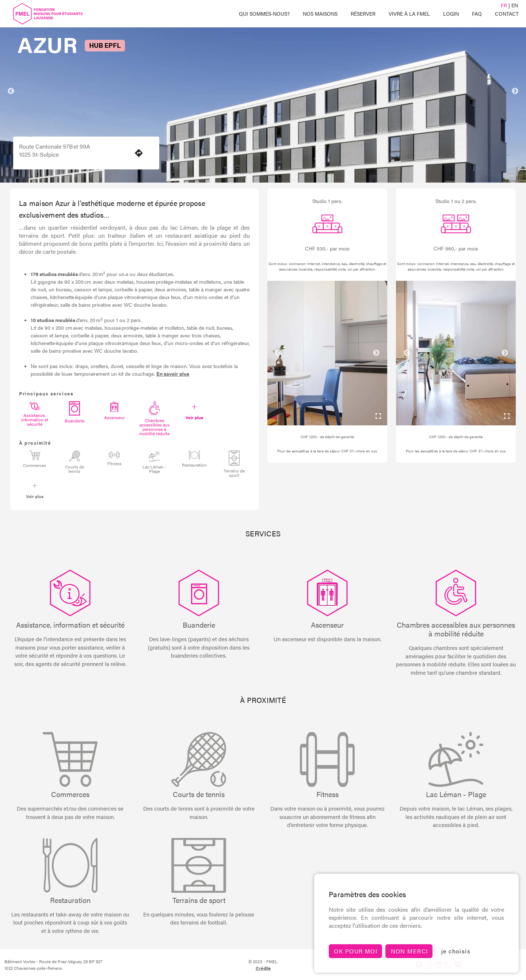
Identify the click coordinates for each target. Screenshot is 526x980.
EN (515, 5)
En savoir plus (173, 374)
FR (504, 5)
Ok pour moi (356, 951)
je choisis (456, 951)
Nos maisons (320, 14)
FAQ (477, 14)
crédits (263, 968)
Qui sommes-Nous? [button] (264, 14)
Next (515, 91)
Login (451, 14)
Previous (11, 91)
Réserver (363, 14)
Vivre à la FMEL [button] (409, 14)
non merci (409, 951)
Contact (507, 14)
